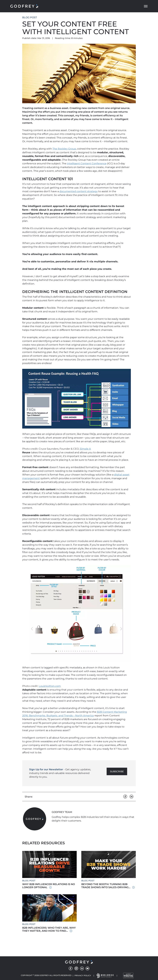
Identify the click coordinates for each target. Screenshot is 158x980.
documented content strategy (79, 191)
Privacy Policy (83, 975)
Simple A (85, 449)
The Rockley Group (64, 149)
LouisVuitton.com (50, 686)
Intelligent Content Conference (87, 163)
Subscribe (117, 771)
